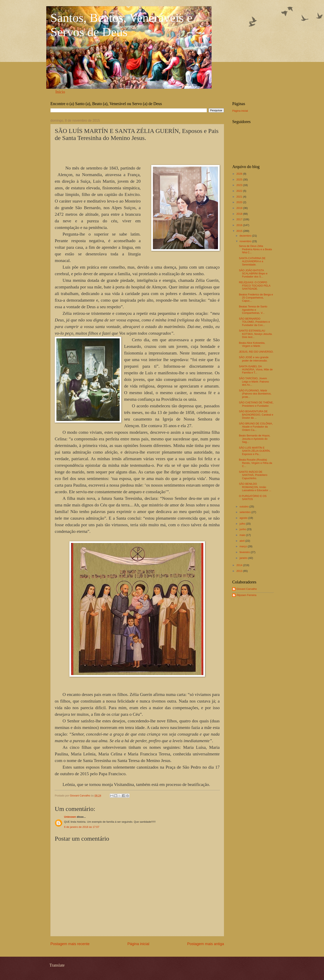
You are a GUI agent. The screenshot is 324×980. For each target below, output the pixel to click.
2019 (240, 208)
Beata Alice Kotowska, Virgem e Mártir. (252, 344)
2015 (240, 231)
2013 (240, 571)
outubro (244, 507)
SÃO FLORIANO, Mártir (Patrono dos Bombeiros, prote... (255, 394)
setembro (245, 512)
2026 (240, 174)
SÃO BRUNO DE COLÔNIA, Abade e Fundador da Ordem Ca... (256, 427)
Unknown (70, 817)
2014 (240, 565)
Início (60, 92)
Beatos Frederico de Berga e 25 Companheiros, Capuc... (256, 298)
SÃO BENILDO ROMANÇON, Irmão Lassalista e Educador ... (255, 487)
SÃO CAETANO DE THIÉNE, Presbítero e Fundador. (256, 404)
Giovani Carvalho (247, 589)
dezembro (246, 236)
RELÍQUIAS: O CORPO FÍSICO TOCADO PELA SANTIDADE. (255, 286)
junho (243, 529)
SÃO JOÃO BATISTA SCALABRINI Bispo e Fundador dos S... (253, 274)
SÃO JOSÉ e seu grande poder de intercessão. (254, 359)
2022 (240, 191)
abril (242, 541)
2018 (240, 214)
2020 (240, 202)
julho (243, 524)
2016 (240, 225)
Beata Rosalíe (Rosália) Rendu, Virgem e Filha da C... (256, 463)
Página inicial (138, 944)
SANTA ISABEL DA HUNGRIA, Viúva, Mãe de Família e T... (256, 370)
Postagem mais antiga (206, 944)
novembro (246, 241)
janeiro (244, 558)
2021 (240, 197)
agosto (244, 518)
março (244, 546)
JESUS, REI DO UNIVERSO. (256, 352)
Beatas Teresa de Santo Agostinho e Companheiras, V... (253, 310)
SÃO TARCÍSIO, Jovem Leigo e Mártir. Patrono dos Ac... (254, 382)
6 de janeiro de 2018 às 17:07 (82, 827)
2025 (240, 180)
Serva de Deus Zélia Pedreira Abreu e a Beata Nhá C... (255, 249)
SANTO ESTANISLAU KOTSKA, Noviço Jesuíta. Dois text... (256, 334)
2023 (240, 185)
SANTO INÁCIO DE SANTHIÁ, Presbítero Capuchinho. (253, 475)
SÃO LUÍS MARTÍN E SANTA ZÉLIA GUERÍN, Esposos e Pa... (255, 451)
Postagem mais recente (70, 944)
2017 (240, 219)
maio (243, 535)
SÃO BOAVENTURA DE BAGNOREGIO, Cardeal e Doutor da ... (256, 415)
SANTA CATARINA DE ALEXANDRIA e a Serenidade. (252, 261)
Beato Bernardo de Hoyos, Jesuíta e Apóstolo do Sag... (255, 439)
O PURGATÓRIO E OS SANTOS (253, 498)
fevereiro (245, 552)
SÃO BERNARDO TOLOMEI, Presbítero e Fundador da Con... (254, 322)
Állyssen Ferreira (246, 595)
